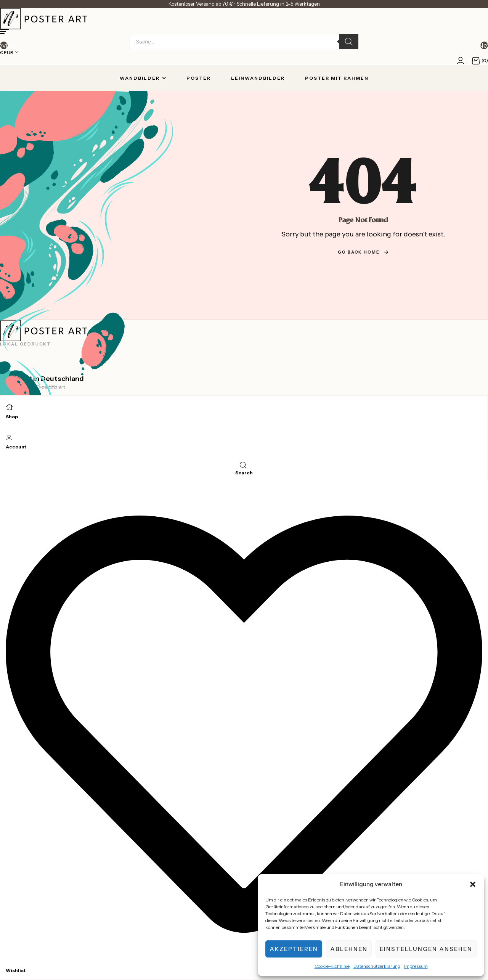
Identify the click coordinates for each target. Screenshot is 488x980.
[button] (473, 884)
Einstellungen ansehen (426, 949)
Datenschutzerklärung (377, 966)
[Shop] (10, 406)
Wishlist (16, 970)
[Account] (9, 437)
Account (16, 447)
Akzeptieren (294, 949)
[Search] (349, 42)
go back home (363, 252)
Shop (12, 417)
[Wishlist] (244, 960)
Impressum (416, 966)
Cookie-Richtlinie (332, 966)
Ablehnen (349, 949)
